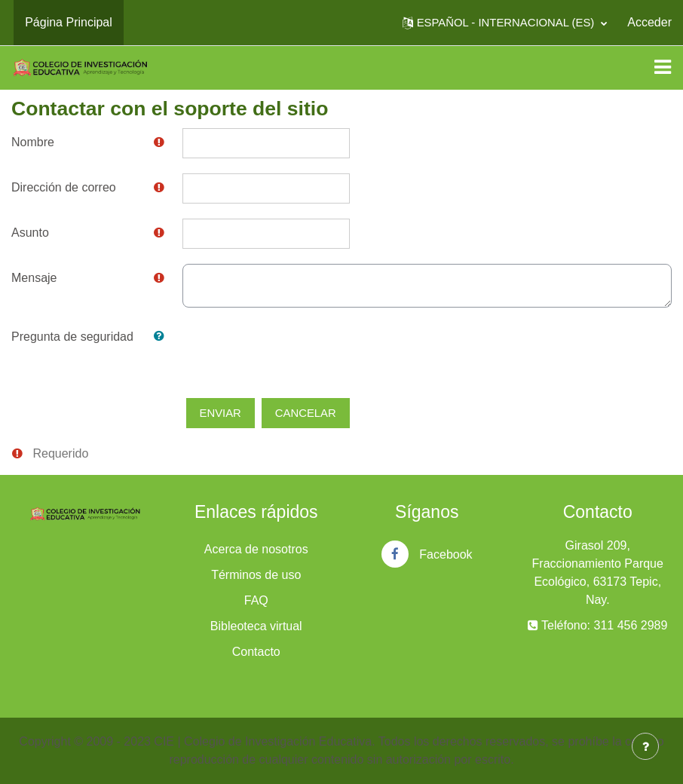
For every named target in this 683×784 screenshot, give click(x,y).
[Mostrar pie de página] (645, 746)
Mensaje (34, 278)
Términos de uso (256, 575)
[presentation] (297, 352)
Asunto (30, 233)
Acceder (649, 22)
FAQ (256, 600)
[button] (505, 23)
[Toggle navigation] (663, 67)
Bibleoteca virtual (256, 626)
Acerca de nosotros (256, 549)
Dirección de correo (64, 187)
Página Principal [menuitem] (69, 22)
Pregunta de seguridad (72, 337)
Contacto (256, 652)
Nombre (33, 142)
